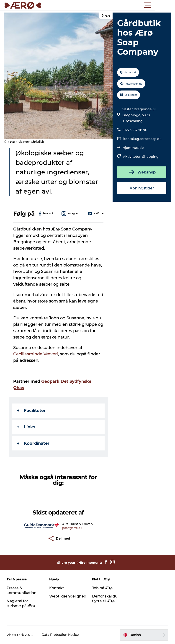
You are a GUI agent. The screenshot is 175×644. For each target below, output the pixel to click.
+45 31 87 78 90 (135, 130)
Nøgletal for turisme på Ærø (21, 603)
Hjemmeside (133, 148)
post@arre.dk (72, 528)
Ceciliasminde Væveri (36, 354)
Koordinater (34, 443)
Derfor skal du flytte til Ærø (105, 599)
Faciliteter (32, 411)
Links (27, 427)
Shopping (150, 157)
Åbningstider (141, 188)
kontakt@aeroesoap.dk (142, 139)
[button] (108, 5)
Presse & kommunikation (22, 590)
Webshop (142, 172)
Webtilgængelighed (68, 596)
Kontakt (57, 588)
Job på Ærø (103, 588)
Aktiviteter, (132, 157)
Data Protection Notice (61, 635)
